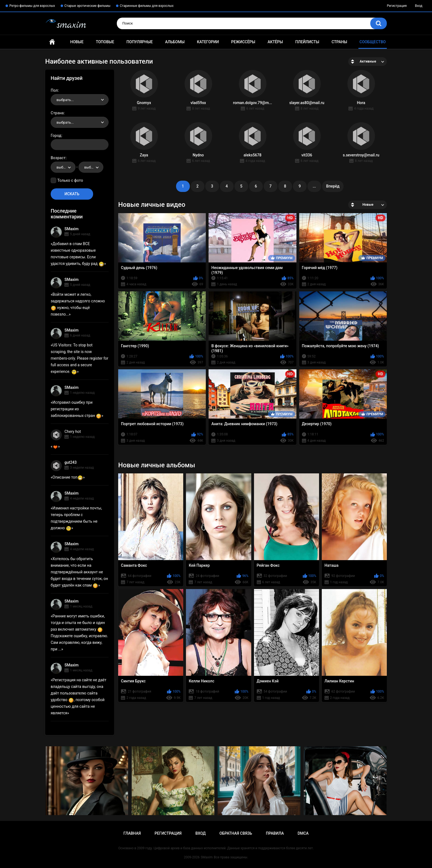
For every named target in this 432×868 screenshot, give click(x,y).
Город (56, 135)
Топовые (105, 42)
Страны (339, 42)
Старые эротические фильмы (87, 6)
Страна (57, 113)
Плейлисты (307, 42)
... (314, 186)
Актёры (275, 42)
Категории (208, 42)
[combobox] (80, 100)
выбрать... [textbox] (65, 100)
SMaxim (71, 229)
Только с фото (70, 180)
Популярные (140, 42)
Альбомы (175, 42)
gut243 (71, 462)
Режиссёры (243, 42)
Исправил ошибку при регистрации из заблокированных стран (76, 409)
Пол (54, 90)
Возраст (58, 158)
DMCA (303, 833)
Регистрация (397, 6)
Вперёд (333, 186)
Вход (419, 6)
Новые (77, 42)
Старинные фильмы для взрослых (147, 6)
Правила (275, 833)
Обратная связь (236, 833)
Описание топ (68, 477)
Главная (52, 42)
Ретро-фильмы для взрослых (32, 6)
